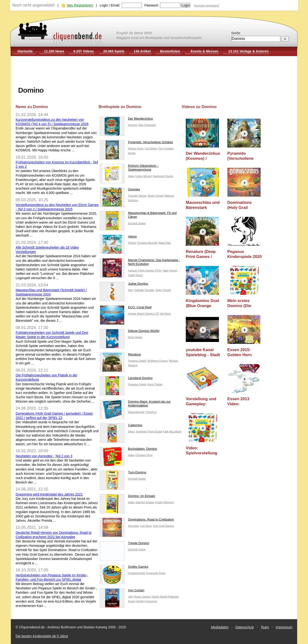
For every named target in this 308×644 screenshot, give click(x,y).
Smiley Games (124, 568)
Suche (236, 33)
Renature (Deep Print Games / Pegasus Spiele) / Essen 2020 (202, 254)
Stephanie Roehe (163, 176)
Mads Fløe (165, 243)
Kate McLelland (172, 431)
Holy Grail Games (164, 526)
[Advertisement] (154, 72)
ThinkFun (151, 412)
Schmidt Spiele (137, 223)
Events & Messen (204, 51)
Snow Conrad (156, 196)
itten (131, 290)
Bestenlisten (170, 51)
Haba (131, 176)
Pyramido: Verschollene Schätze (136, 143)
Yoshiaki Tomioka (144, 290)
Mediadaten (220, 627)
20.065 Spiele (114, 51)
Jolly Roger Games (139, 597)
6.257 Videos (84, 51)
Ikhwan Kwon (136, 148)
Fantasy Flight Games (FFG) (145, 270)
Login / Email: (110, 5)
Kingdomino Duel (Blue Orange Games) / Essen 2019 (202, 303)
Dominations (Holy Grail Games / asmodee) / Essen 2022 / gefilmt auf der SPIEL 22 (244, 205)
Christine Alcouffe (147, 243)
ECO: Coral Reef (126, 308)
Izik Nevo (165, 314)
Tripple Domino (125, 544)
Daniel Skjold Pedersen (165, 597)
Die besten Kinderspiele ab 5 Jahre (42, 636)
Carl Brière (151, 148)
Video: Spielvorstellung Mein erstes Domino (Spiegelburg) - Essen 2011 (202, 451)
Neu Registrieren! (80, 5)
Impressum (284, 627)
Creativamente (137, 573)
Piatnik (132, 243)
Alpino (118, 238)
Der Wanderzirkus (126, 120)
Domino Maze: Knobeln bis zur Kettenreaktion (135, 405)
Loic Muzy (146, 526)
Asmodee (134, 526)
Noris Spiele (135, 337)
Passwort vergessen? (207, 6)
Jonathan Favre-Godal (149, 431)
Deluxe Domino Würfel (130, 332)
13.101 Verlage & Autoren (249, 51)
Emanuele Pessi (156, 573)
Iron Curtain (122, 591)
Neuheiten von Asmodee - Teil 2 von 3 (44, 456)
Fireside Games (137, 196)
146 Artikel (142, 51)
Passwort (151, 5)
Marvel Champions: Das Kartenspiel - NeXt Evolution (140, 263)
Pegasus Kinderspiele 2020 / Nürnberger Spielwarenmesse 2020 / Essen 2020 (245, 254)
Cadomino (121, 426)
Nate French (170, 270)
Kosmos (133, 125)
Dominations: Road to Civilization (137, 521)
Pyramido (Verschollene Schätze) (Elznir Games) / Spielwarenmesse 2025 (244, 156)
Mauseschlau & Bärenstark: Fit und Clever (138, 216)
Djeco (131, 431)
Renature (120, 356)
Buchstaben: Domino (128, 450)
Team (265, 627)
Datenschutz (245, 627)
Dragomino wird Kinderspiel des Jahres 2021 (49, 494)
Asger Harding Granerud (142, 601)
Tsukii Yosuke (163, 290)
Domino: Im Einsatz (128, 497)
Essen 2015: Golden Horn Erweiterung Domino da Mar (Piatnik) (242, 352)
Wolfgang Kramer (157, 361)
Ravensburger (136, 412)
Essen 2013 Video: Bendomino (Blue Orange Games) (244, 402)
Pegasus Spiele (137, 361)
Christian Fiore (144, 455)
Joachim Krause (145, 502)
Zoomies (120, 190)
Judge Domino (124, 285)
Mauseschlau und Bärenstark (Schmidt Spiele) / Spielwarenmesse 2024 (203, 205)
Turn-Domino (123, 473)
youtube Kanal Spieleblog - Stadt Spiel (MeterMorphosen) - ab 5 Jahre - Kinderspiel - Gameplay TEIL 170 (203, 352)
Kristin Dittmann (165, 502)
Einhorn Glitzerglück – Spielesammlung (129, 169)
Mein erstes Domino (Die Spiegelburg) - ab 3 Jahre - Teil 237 (244, 303)
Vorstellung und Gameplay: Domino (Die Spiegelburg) (201, 402)
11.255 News (54, 51)
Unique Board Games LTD (144, 314)
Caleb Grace (135, 275)
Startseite (25, 51)
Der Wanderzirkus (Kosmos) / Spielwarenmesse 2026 (203, 156)
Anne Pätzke (155, 384)
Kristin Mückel (143, 176)
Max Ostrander (147, 125)
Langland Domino (126, 379)
